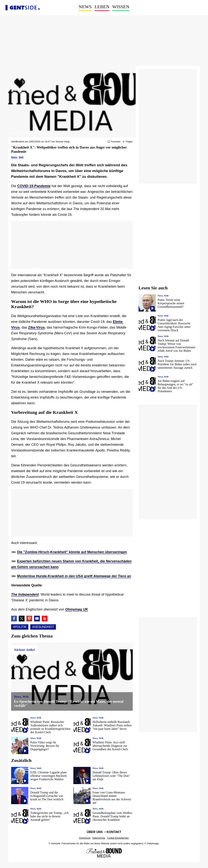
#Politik (20, 627)
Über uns (95, 832)
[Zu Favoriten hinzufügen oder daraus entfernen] (114, 142)
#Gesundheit (43, 627)
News (85, 7)
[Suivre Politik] (128, 142)
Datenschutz (99, 838)
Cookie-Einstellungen (118, 838)
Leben (102, 7)
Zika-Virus (36, 327)
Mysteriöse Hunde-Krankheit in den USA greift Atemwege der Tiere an (74, 576)
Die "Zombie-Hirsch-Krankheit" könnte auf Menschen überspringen (72, 552)
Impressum (85, 838)
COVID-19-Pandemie (34, 186)
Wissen (121, 7)
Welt (21, 157)
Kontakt (114, 832)
